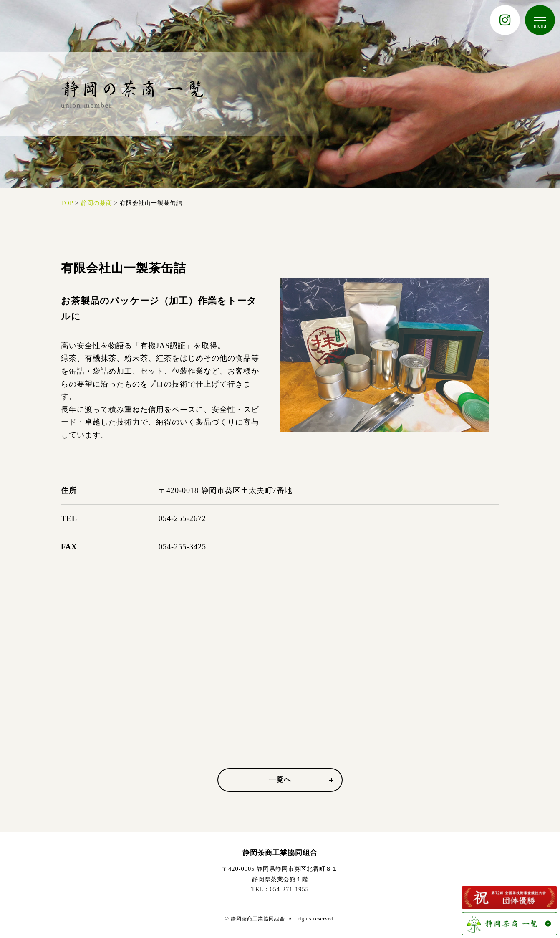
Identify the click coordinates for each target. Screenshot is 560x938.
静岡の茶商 (97, 203)
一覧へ (301, 780)
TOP (67, 203)
